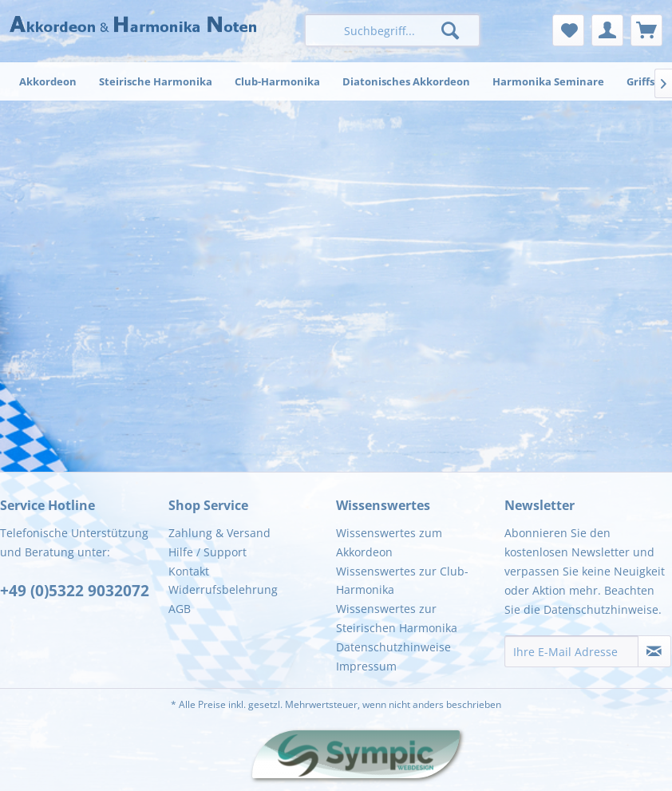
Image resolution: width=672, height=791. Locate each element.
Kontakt (189, 571)
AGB (180, 609)
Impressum (366, 666)
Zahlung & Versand (219, 533)
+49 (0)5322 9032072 (75, 591)
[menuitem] (392, 30)
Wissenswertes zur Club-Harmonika (402, 581)
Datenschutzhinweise (393, 647)
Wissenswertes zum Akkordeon (389, 542)
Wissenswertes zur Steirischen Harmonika (397, 618)
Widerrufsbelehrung (223, 589)
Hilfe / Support (208, 552)
